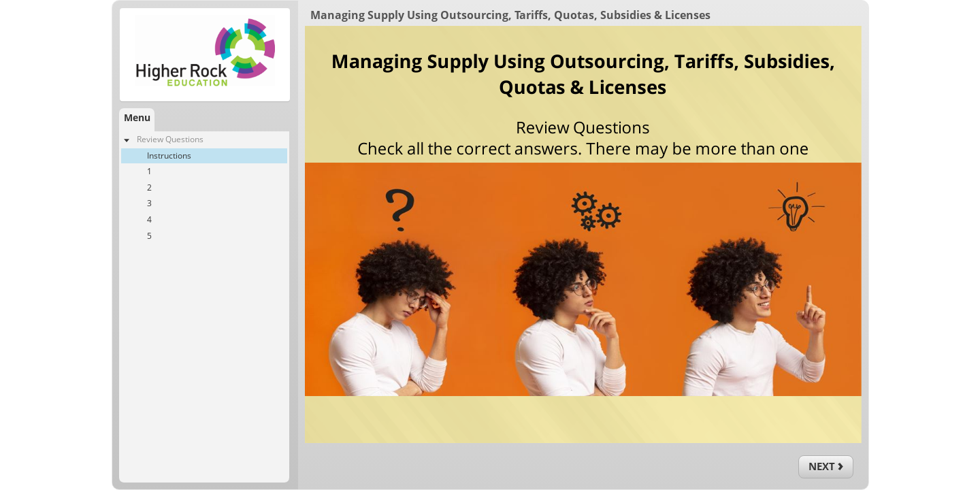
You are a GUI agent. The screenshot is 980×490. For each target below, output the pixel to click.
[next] (826, 467)
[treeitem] (204, 188)
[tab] (137, 120)
